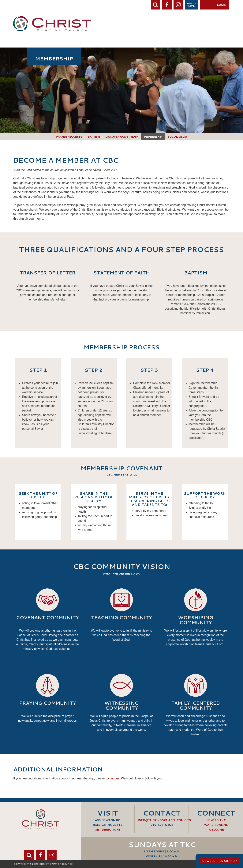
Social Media (178, 137)
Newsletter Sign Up (219, 861)
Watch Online (216, 825)
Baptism (94, 137)
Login (222, 5)
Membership (153, 137)
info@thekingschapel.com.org (164, 820)
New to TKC (216, 820)
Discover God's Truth (122, 137)
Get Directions (108, 830)
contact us (112, 778)
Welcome (216, 830)
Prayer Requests (69, 137)
